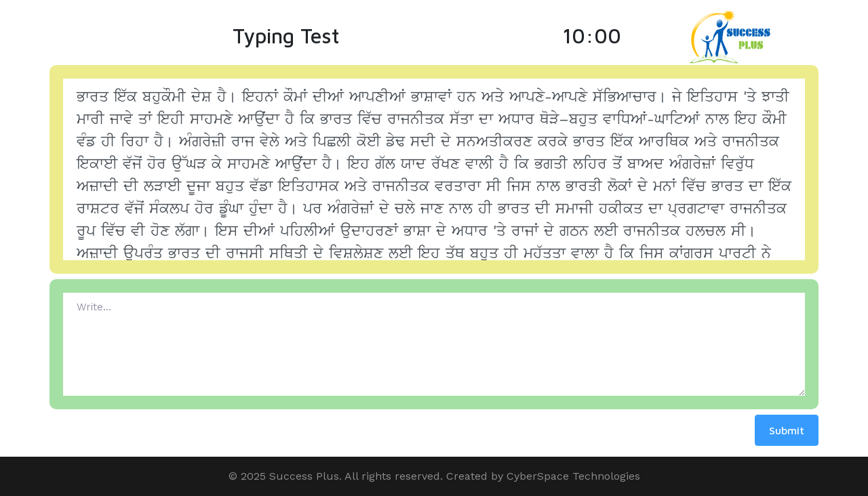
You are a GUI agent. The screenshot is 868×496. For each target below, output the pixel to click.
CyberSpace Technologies (573, 476)
